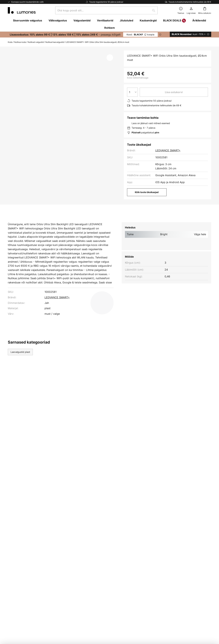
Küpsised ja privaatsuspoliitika (164, 535)
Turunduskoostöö (87, 541)
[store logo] (22, 10)
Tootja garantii (17, 569)
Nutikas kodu (20, 42)
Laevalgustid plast (20, 362)
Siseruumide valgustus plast (79, 362)
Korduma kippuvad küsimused (26, 535)
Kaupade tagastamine (21, 558)
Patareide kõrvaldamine (142, 621)
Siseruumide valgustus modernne (120, 362)
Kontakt (13, 541)
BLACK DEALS (174, 21)
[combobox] (106, 10)
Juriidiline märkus (156, 546)
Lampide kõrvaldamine (165, 621)
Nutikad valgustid (36, 42)
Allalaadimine (79, 222)
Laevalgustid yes (47, 362)
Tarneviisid (14, 552)
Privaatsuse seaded (53, 621)
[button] (110, 58)
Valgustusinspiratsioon (90, 546)
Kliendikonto (15, 563)
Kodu (10, 42)
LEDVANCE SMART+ (168, 150)
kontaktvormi (153, 500)
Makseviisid (15, 546)
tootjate (129, 507)
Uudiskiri (82, 535)
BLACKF (140, 34)
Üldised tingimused (157, 541)
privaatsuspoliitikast (120, 504)
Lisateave (51, 222)
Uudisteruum (84, 552)
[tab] (22, 222)
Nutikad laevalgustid (55, 42)
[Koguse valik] (132, 92)
